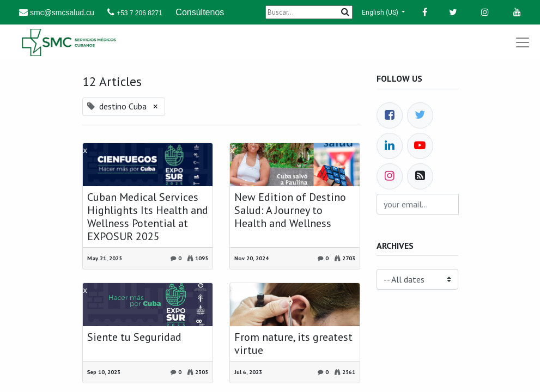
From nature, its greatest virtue (293, 344)
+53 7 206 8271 (139, 13)
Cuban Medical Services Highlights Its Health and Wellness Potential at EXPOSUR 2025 (148, 217)
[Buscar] (309, 12)
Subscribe (432, 208)
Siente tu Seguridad (134, 337)
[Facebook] (390, 115)
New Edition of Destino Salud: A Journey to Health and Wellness (290, 210)
